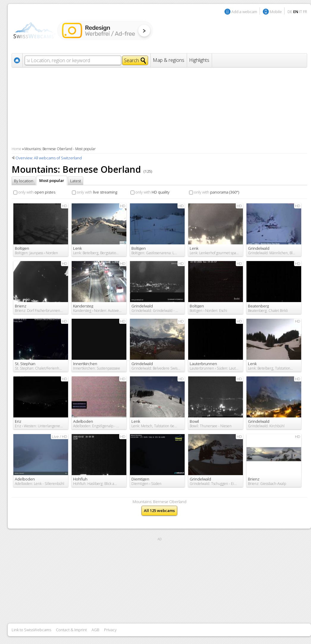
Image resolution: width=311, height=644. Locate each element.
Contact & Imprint (71, 630)
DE (290, 12)
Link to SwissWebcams (31, 630)
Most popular (52, 180)
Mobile (276, 12)
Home (17, 149)
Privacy (110, 630)
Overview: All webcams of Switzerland (49, 158)
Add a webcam (244, 12)
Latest (76, 181)
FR (305, 12)
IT (301, 12)
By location (24, 181)
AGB (95, 630)
